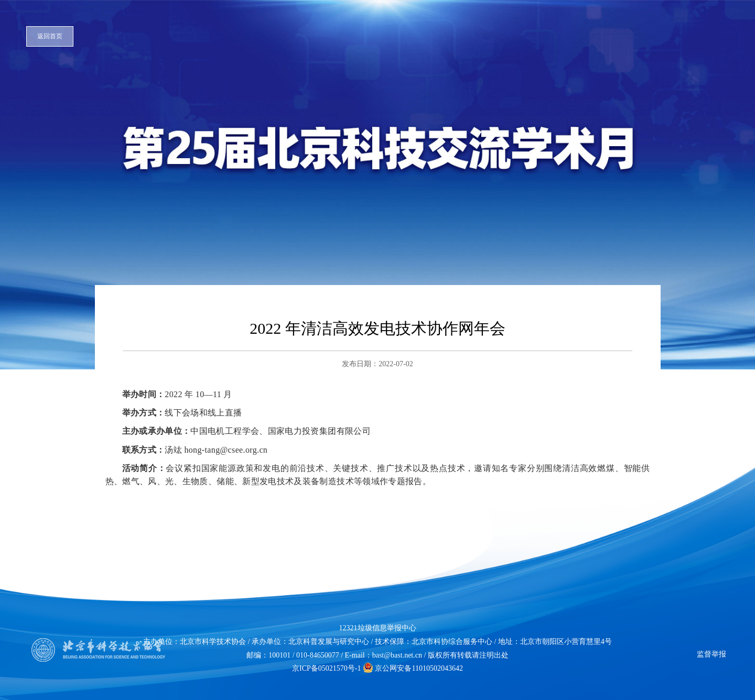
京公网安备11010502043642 (413, 668)
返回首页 (50, 36)
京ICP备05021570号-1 (326, 668)
